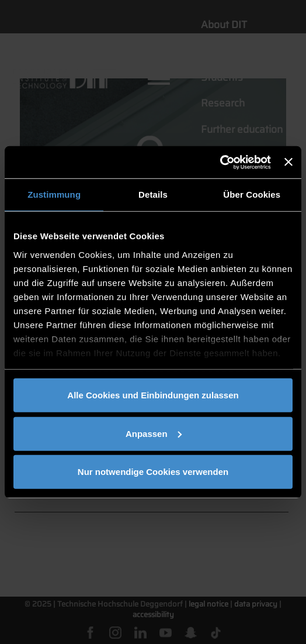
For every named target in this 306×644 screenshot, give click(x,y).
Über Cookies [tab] (252, 194)
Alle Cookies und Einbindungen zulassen (153, 395)
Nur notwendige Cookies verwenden (153, 472)
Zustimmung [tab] (54, 194)
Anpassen (154, 433)
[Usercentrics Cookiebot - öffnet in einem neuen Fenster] (220, 162)
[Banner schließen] (288, 162)
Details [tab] (153, 194)
